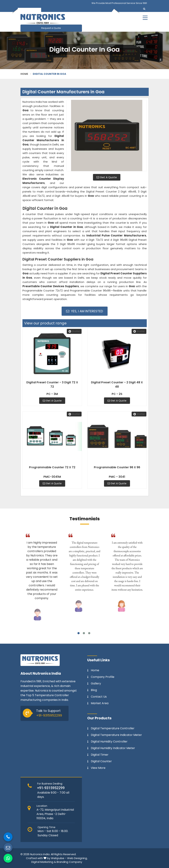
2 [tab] (84, 633)
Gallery (96, 684)
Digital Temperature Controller (113, 728)
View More (98, 768)
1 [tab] (79, 633)
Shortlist (74, 331)
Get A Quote (107, 177)
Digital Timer (100, 755)
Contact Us (99, 697)
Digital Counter (101, 761)
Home (24, 74)
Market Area (100, 703)
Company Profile (103, 677)
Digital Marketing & (44, 862)
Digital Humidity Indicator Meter (113, 748)
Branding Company (69, 862)
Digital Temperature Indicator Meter (116, 735)
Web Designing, (77, 858)
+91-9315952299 (49, 715)
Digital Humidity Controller (109, 742)
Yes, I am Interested (84, 311)
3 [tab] (89, 633)
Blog (94, 690)
